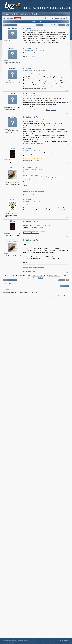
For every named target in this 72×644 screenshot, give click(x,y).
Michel (13, 199)
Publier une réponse (11, 25)
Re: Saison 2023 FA (30, 28)
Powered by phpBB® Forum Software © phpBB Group (66, 641)
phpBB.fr (27, 640)
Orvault (13, 94)
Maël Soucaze (17, 640)
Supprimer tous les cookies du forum (60, 296)
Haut (66, 45)
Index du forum (7, 296)
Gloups (13, 148)
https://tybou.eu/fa (51, 110)
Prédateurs (65, 286)
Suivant (66, 276)
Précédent (7, 276)
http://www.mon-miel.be (29, 195)
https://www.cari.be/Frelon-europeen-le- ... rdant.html (37, 57)
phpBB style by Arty (60, 641)
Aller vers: (57, 286)
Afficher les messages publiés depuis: (29, 275)
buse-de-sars (13, 28)
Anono (13, 167)
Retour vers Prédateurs (10, 284)
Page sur (54, 25)
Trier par (52, 275)
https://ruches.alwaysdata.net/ (31, 161)
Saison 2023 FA (36, 21)
